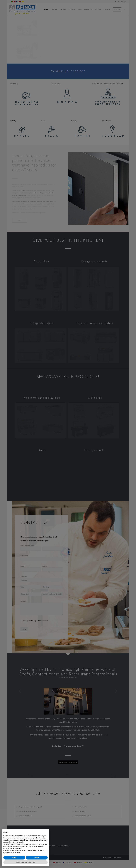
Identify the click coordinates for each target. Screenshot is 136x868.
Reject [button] (14, 858)
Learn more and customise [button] (25, 862)
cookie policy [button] (20, 842)
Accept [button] (37, 858)
